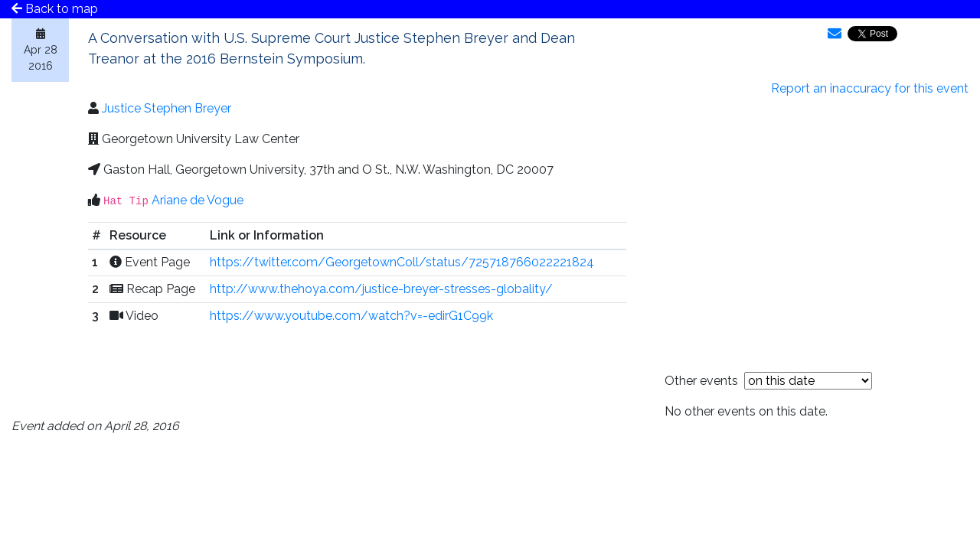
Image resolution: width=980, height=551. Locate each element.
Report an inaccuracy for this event (870, 88)
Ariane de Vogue (198, 200)
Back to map (55, 9)
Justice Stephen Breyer (167, 108)
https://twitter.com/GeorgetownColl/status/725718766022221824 (402, 262)
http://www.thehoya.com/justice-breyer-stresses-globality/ (381, 289)
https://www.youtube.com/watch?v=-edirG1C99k (351, 316)
